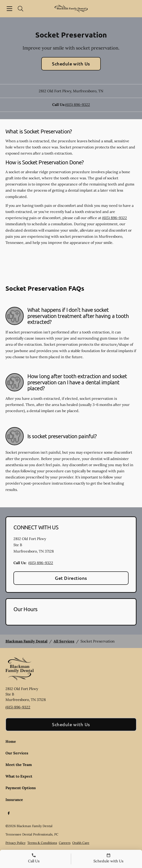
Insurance (14, 800)
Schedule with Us (71, 64)
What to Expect (19, 776)
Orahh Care (81, 843)
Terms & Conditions (42, 843)
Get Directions (71, 578)
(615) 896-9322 (78, 105)
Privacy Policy (15, 843)
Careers (65, 843)
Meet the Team (19, 765)
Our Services (17, 753)
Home (11, 741)
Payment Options (21, 788)
